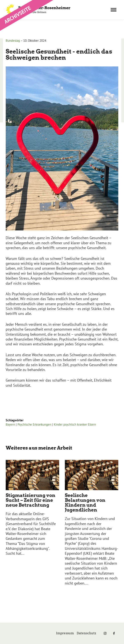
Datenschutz (86, 633)
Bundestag (13, 41)
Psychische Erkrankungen (34, 424)
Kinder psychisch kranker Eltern (75, 424)
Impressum (65, 633)
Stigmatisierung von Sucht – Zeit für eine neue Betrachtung (31, 500)
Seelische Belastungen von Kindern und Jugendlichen (85, 503)
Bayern (10, 424)
